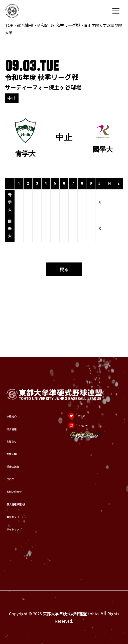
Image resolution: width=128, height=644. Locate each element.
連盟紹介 (16, 379)
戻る (64, 269)
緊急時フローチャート (29, 509)
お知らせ (16, 412)
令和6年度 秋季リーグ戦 (58, 25)
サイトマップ (20, 525)
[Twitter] (82, 381)
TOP (9, 25)
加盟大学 (16, 428)
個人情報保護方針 (25, 493)
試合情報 (25, 25)
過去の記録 (18, 444)
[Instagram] (85, 395)
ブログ (13, 461)
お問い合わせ (20, 477)
